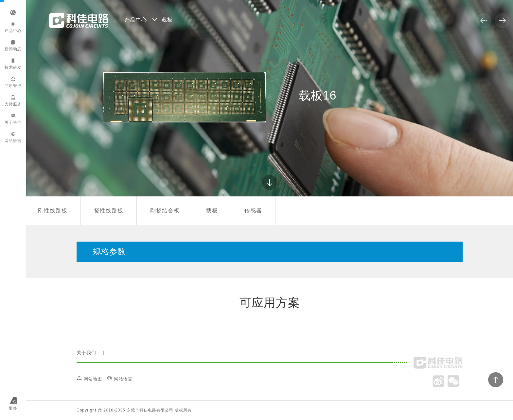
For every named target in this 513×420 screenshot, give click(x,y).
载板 (212, 211)
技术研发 (13, 64)
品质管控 (13, 82)
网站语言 (13, 137)
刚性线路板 (53, 211)
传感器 (253, 211)
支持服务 (13, 101)
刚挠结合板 (165, 211)
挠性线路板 (109, 211)
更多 (13, 408)
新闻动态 (13, 46)
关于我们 (86, 353)
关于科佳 (13, 119)
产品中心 (13, 27)
